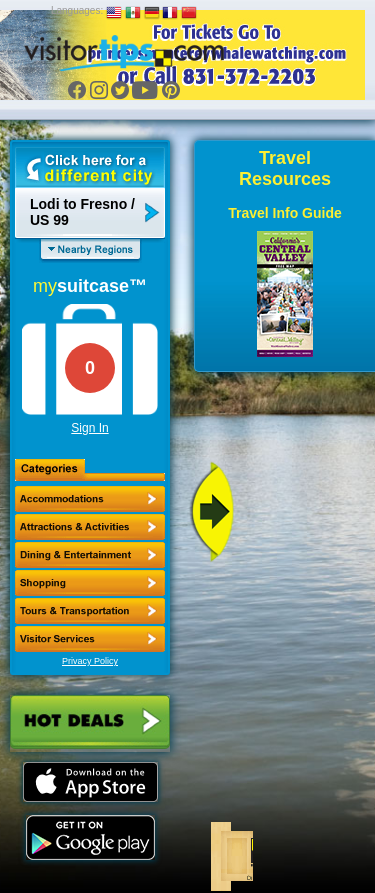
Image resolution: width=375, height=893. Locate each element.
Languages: (77, 10)
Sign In (89, 428)
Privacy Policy (90, 661)
